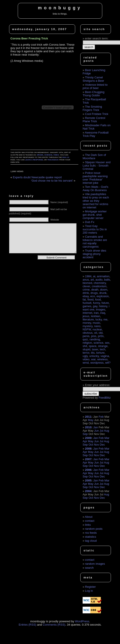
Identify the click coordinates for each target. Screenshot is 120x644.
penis (86, 336)
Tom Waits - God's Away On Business (95, 188)
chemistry (100, 283)
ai (94, 276)
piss (94, 336)
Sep (85, 434)
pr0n (101, 336)
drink (86, 293)
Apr (85, 441)
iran (96, 313)
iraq (103, 313)
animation (103, 276)
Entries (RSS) (27, 625)
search (89, 568)
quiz (85, 339)
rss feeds (91, 533)
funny (96, 303)
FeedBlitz (105, 398)
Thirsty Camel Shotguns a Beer (93, 79)
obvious (88, 333)
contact (90, 521)
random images (95, 564)
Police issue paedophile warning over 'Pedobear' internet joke (95, 178)
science (48, 155)
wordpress (97, 363)
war (93, 359)
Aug (107, 431)
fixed (90, 300)
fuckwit (87, 303)
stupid (86, 349)
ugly (85, 356)
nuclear (97, 329)
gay (95, 306)
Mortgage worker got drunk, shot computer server (94, 215)
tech (103, 349)
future (105, 303)
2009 (88, 438)
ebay (86, 296)
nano (97, 326)
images (100, 309)
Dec (102, 445)
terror (86, 353)
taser (95, 349)
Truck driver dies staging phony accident (94, 254)
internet (87, 313)
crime (86, 290)
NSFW (87, 329)
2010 (88, 427)
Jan (95, 427)
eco (93, 296)
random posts (94, 529)
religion (87, 343)
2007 (88, 459)
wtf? (108, 363)
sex (107, 343)
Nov (96, 445)
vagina (105, 356)
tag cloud (91, 541)
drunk (40, 155)
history (103, 306)
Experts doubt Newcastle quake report (37, 177)
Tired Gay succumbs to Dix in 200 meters (95, 229)
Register (90, 587)
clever (86, 286)
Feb (101, 417)
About (89, 517)
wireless (102, 359)
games (87, 306)
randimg (95, 339)
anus (86, 280)
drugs (94, 293)
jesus (86, 316)
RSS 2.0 (66, 157)
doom (104, 290)
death (95, 290)
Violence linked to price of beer (95, 86)
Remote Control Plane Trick (94, 120)
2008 (88, 449)
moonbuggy (60, 8)
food (98, 300)
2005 (88, 480)
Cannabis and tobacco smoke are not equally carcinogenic (95, 242)
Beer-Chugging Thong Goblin (93, 94)
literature (88, 319)
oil (96, 333)
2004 (88, 491)
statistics (90, 537)
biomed (87, 283)
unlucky (94, 356)
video (56, 155)
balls (107, 280)
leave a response (34, 160)
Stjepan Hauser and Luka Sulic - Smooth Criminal (96, 166)
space (93, 346)
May (91, 420)
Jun (97, 431)
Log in (89, 591)
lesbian (95, 316)
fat (84, 300)
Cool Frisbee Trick (97, 114)
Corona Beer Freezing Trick (29, 38)
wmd (86, 363)
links (88, 525)
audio (99, 280)
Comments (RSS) (54, 625)
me (105, 319)
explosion (103, 296)
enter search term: (97, 38)
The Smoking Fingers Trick (92, 108)
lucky (99, 319)
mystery (88, 326)
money (87, 323)
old (101, 333)
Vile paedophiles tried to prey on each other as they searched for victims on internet (96, 201)
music (96, 323)
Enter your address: (97, 385)
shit (85, 346)
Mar (107, 438)
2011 (88, 417)
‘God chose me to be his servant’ (52, 181)
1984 (88, 276)
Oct (91, 445)
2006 (88, 470)
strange (103, 346)
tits (93, 353)
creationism (99, 286)
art (92, 280)
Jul (101, 431)
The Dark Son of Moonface (94, 157)
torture (100, 353)
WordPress (82, 621)
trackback (53, 160)
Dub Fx (90, 222)
